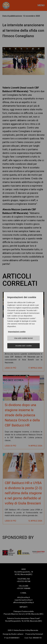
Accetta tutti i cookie (23, 346)
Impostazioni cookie (17, 332)
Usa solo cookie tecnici (24, 338)
